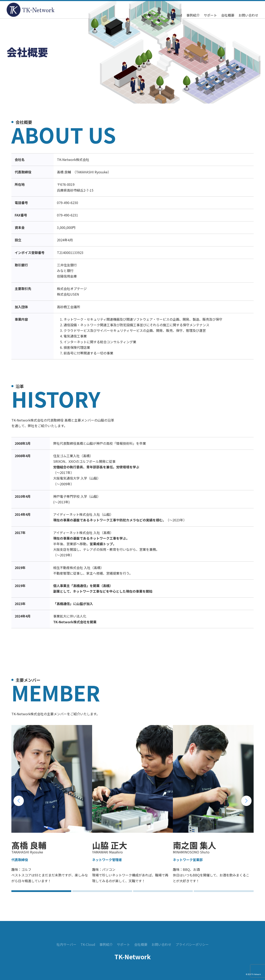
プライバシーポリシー (192, 944)
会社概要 (228, 15)
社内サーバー (153, 15)
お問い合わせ (248, 15)
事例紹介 (193, 15)
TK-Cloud (175, 15)
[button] (19, 801)
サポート (210, 15)
